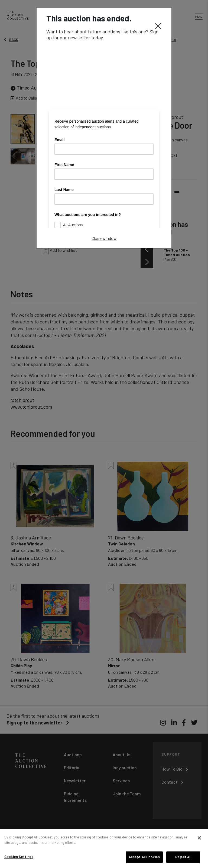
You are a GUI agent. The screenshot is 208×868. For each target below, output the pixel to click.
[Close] (158, 26)
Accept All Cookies (144, 857)
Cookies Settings (19, 857)
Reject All (183, 857)
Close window (104, 238)
